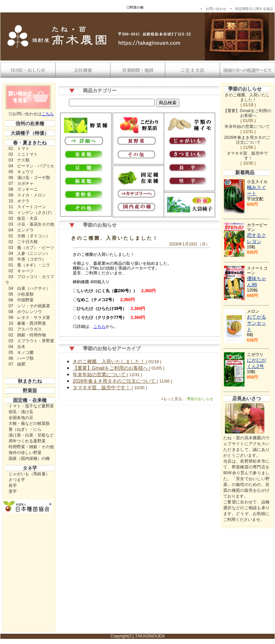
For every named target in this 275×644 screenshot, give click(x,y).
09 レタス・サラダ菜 (29, 318)
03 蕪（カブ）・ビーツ (31, 248)
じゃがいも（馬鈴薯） (29, 474)
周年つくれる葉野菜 (27, 441)
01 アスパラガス (25, 329)
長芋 (13, 486)
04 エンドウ (21, 230)
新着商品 (245, 172)
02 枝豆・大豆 (23, 218)
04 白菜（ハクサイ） (29, 288)
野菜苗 (30, 391)
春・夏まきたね (30, 143)
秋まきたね (30, 381)
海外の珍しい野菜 (25, 453)
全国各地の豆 (21, 418)
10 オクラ (19, 201)
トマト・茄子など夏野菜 (31, 406)
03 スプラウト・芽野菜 (31, 341)
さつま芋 (17, 480)
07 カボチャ (21, 183)
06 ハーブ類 (21, 358)
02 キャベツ (21, 271)
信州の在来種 (30, 123)
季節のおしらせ (245, 89)
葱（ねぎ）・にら (25, 429)
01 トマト (19, 148)
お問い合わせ (216, 9)
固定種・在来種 (30, 400)
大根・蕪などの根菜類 (29, 424)
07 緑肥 (17, 364)
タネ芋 (30, 468)
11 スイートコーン (27, 207)
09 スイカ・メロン (27, 195)
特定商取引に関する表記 (254, 9)
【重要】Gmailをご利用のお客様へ (111, 368)
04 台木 (17, 347)
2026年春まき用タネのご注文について (115, 381)
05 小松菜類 (21, 294)
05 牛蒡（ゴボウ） (27, 259)
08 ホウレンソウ (25, 312)
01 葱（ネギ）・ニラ (29, 265)
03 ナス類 (19, 160)
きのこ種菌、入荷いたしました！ (115, 238)
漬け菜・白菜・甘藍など (31, 435)
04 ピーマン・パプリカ (31, 166)
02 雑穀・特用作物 (27, 335)
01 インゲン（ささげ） (31, 213)
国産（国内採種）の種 (29, 458)
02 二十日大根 (23, 242)
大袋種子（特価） (30, 133)
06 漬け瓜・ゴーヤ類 (29, 178)
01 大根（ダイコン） (29, 236)
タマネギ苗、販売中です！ (102, 387)
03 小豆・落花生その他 (31, 224)
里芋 (13, 491)
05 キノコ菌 (21, 353)
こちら (48, 114)
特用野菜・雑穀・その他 (31, 447)
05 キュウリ (21, 172)
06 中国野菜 (21, 300)
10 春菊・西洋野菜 (27, 323)
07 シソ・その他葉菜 (29, 306)
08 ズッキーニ (23, 189)
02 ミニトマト (23, 154)
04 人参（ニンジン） (29, 253)
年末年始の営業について (100, 374)
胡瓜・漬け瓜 (21, 412)
